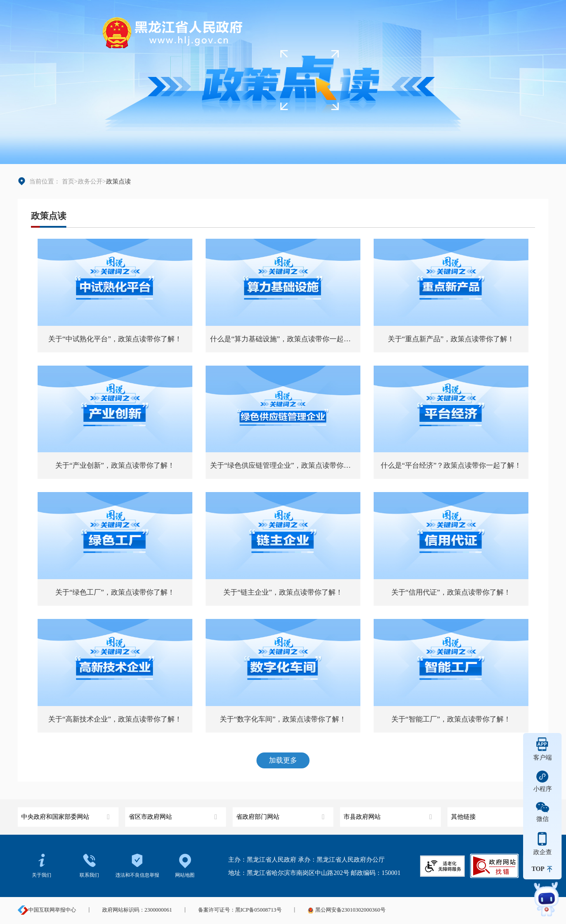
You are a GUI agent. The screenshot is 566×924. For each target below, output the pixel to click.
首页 (68, 181)
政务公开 (90, 181)
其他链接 (496, 814)
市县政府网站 (389, 814)
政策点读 (49, 216)
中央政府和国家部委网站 (67, 814)
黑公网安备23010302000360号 (346, 910)
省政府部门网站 (281, 814)
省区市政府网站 (174, 814)
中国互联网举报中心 (47, 910)
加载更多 (283, 760)
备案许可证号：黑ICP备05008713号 (240, 910)
